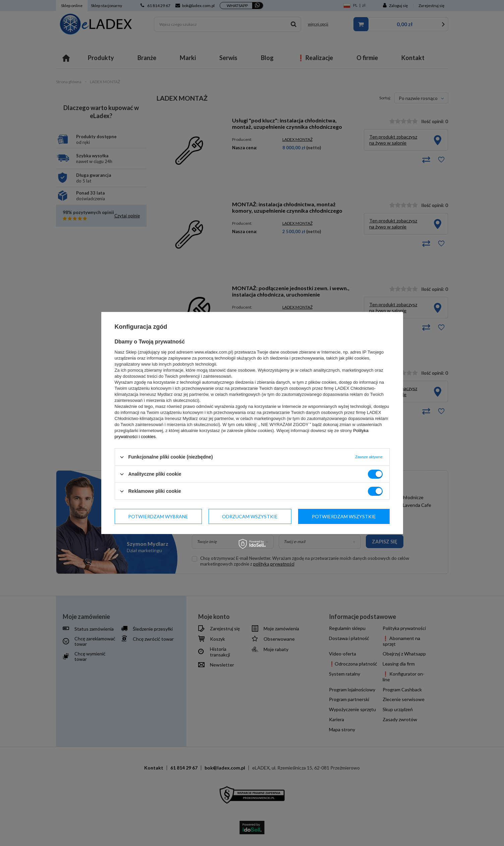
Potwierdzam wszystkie (344, 516)
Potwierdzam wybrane (158, 516)
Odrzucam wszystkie (250, 516)
